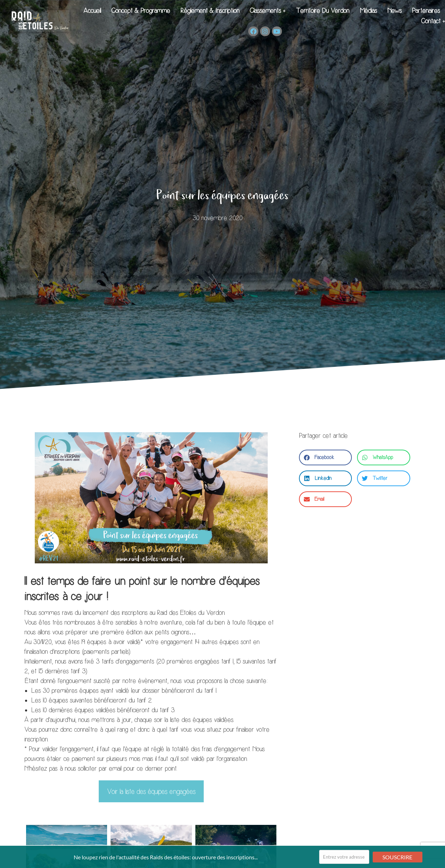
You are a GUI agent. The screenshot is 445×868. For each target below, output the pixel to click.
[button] (325, 457)
